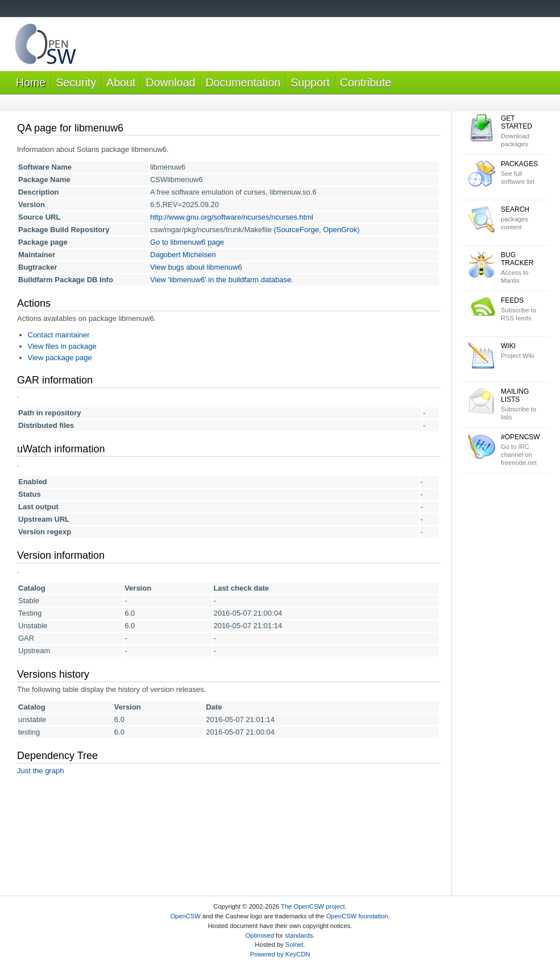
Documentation (243, 83)
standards (299, 935)
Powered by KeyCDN (280, 954)
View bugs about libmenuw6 (196, 267)
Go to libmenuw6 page (187, 242)
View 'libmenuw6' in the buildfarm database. (222, 280)
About (121, 83)
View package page (60, 358)
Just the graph (40, 771)
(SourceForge (296, 230)
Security (76, 83)
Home (31, 83)
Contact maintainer (59, 335)
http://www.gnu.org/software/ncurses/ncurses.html (232, 217)
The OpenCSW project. (314, 906)
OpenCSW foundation (357, 916)
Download (170, 83)
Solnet (294, 945)
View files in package (62, 346)
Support (310, 83)
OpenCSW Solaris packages (45, 46)
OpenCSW (185, 916)
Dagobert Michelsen (183, 255)
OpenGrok (340, 230)
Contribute (366, 83)
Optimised (260, 935)
